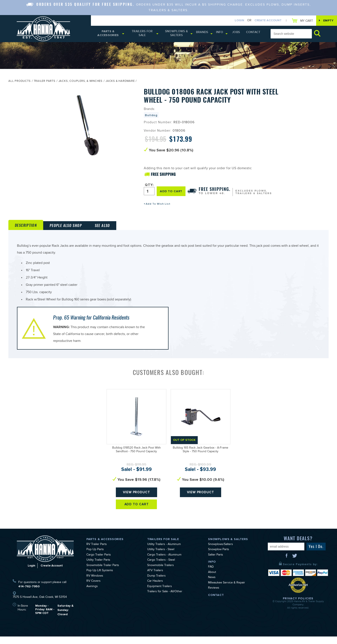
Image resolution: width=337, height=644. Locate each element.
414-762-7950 (29, 594)
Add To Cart (137, 519)
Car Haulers (155, 589)
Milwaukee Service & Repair (227, 590)
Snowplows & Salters (180, 35)
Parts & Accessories (109, 35)
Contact (254, 34)
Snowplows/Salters (221, 552)
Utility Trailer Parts (98, 568)
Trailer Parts (45, 83)
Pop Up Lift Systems (100, 578)
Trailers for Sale (144, 35)
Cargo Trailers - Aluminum (164, 562)
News (212, 585)
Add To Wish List (158, 205)
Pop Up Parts (95, 557)
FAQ (211, 575)
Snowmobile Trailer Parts (103, 573)
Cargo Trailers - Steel (161, 568)
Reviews (214, 596)
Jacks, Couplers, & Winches (80, 83)
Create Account (265, 21)
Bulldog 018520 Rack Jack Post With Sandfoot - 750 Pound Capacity (136, 461)
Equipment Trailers (160, 594)
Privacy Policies (298, 606)
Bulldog (151, 116)
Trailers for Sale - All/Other (165, 599)
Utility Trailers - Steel (161, 557)
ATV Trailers (155, 578)
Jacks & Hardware (120, 83)
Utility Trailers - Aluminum (164, 552)
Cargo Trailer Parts (99, 562)
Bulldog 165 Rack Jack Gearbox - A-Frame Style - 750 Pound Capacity (201, 461)
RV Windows (95, 583)
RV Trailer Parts (97, 552)
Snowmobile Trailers (161, 573)
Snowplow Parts (219, 557)
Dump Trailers (156, 583)
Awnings (92, 594)
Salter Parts (216, 562)
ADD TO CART (172, 192)
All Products (19, 83)
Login (236, 21)
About (212, 580)
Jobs (239, 34)
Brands (206, 34)
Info (223, 34)
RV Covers (93, 589)
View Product (137, 505)
